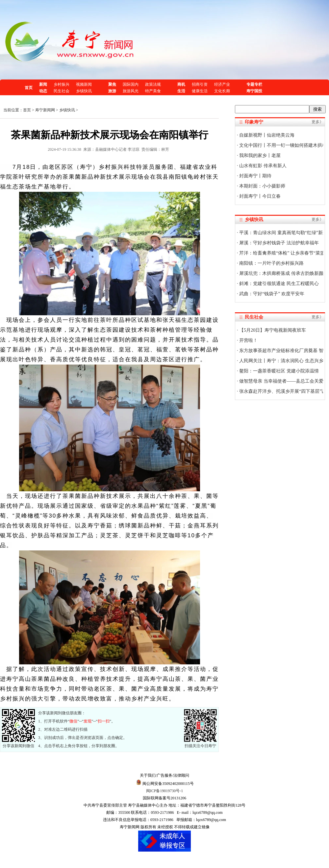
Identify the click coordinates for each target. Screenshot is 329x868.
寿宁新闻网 (45, 110)
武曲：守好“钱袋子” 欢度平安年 (271, 294)
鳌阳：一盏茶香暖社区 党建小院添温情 (278, 371)
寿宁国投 (254, 91)
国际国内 (131, 84)
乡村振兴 (62, 84)
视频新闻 (84, 84)
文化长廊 (222, 91)
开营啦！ (248, 340)
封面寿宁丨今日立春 (260, 196)
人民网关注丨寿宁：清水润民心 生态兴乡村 (283, 361)
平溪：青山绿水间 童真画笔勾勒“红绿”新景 (283, 233)
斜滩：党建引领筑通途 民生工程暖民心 (278, 284)
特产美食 (153, 91)
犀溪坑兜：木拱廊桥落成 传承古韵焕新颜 (281, 273)
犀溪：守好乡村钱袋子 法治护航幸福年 (278, 243)
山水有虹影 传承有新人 (262, 166)
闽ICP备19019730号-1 (165, 791)
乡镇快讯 (84, 91)
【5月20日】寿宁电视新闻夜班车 (272, 330)
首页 (29, 88)
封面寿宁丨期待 (255, 176)
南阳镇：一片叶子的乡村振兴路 (271, 263)
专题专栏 (254, 84)
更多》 (317, 122)
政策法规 (153, 84)
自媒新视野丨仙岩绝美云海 (266, 135)
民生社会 (62, 91)
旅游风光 (131, 91)
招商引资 (200, 84)
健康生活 (200, 91)
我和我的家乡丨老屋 (260, 156)
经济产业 (222, 84)
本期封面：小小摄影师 (262, 186)
